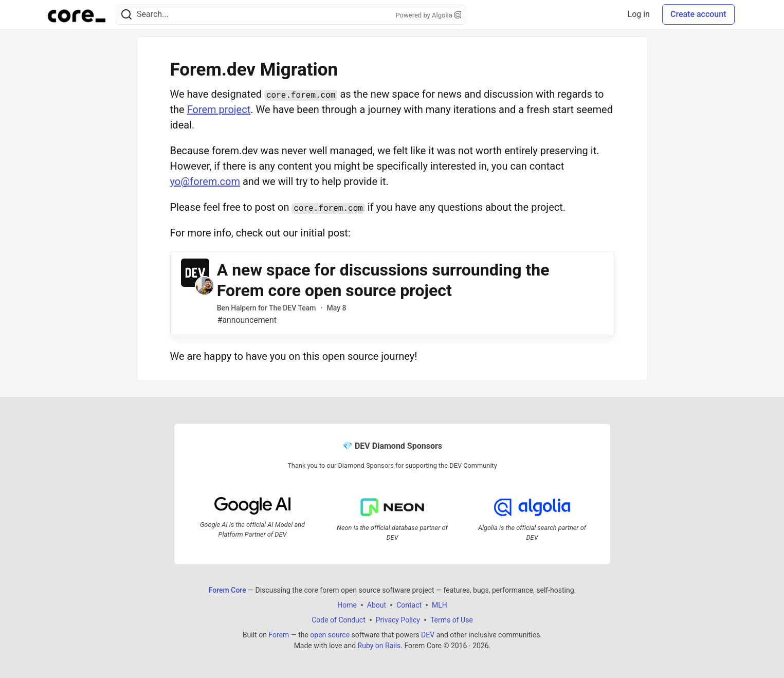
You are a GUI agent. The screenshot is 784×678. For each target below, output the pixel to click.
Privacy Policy (397, 620)
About (376, 605)
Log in (639, 14)
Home (347, 605)
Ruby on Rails (379, 646)
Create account (698, 14)
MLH (440, 605)
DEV (428, 635)
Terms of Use (451, 620)
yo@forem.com (205, 181)
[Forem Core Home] (77, 14)
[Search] (126, 15)
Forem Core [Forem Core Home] (227, 590)
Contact (409, 605)
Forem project (219, 109)
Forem (279, 635)
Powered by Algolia (428, 15)
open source (330, 635)
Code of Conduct (339, 620)
